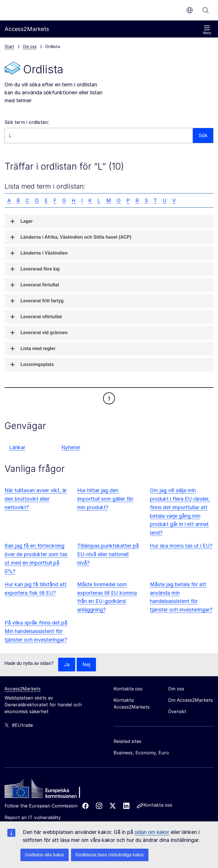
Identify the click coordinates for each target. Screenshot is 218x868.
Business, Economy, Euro (141, 753)
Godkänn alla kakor (45, 855)
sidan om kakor (152, 832)
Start (9, 46)
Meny (207, 30)
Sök (206, 10)
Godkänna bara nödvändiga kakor (110, 855)
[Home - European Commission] (46, 790)
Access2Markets (23, 689)
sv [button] (190, 10)
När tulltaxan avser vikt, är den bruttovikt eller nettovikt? (36, 499)
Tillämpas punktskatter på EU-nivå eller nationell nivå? (108, 554)
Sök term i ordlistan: (27, 122)
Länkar (17, 447)
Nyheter (71, 447)
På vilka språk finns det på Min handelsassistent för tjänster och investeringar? (36, 631)
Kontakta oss (158, 805)
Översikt (177, 711)
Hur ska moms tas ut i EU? (181, 546)
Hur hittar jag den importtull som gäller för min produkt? (105, 499)
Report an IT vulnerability (33, 817)
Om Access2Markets (190, 700)
